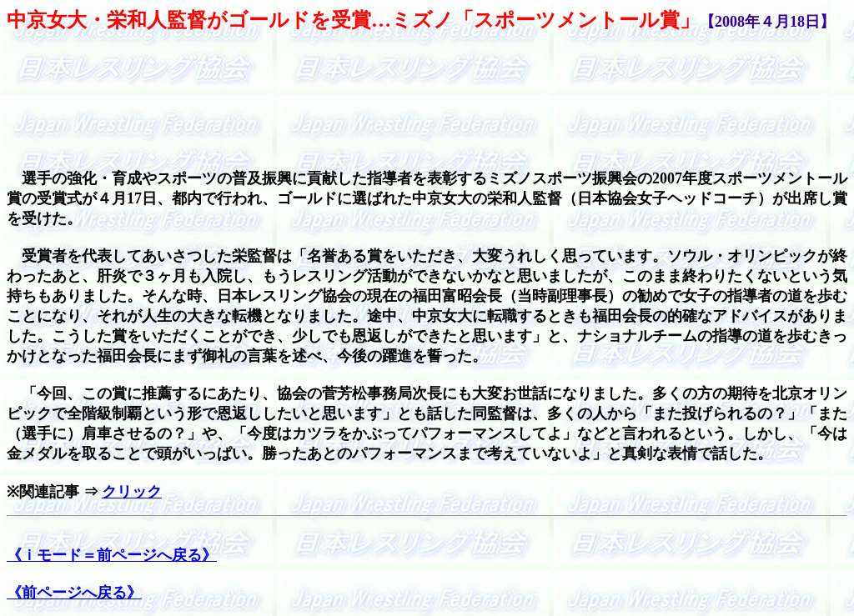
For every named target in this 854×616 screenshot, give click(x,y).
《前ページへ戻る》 (74, 593)
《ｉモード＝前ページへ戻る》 (112, 555)
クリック (132, 492)
